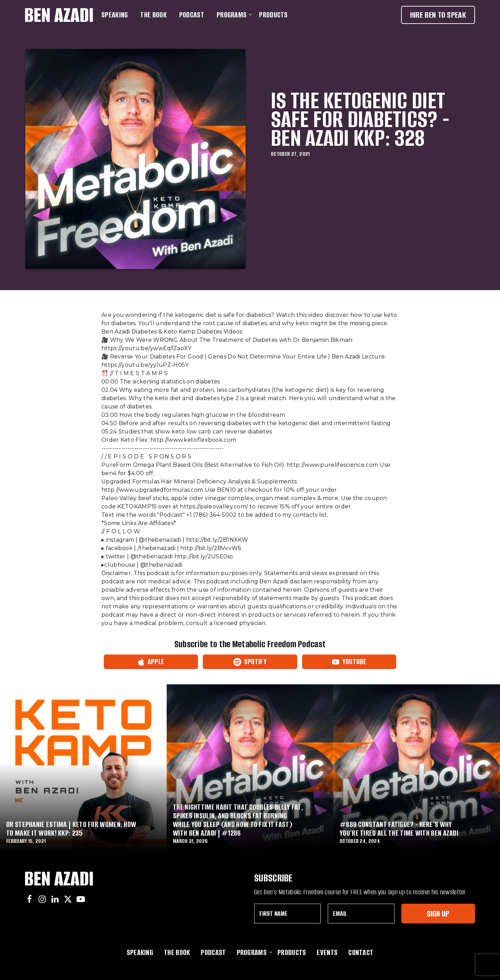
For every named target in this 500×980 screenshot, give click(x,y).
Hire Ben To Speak (438, 15)
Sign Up (438, 914)
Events (327, 952)
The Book (153, 15)
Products (273, 15)
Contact (361, 952)
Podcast (192, 15)
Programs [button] (233, 15)
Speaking (115, 15)
